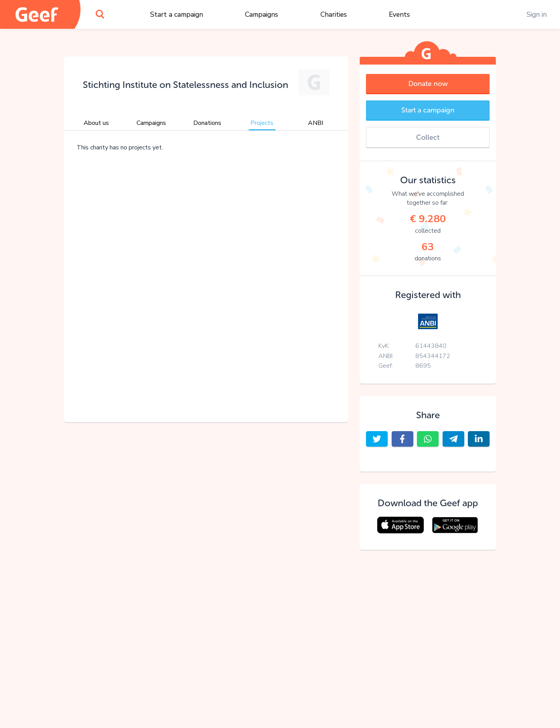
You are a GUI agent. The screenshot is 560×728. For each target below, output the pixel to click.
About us (96, 123)
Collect (428, 137)
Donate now (428, 84)
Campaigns (262, 14)
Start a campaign (177, 14)
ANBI (316, 123)
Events (399, 14)
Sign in (537, 14)
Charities (334, 14)
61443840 (431, 346)
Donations (207, 123)
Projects (262, 123)
